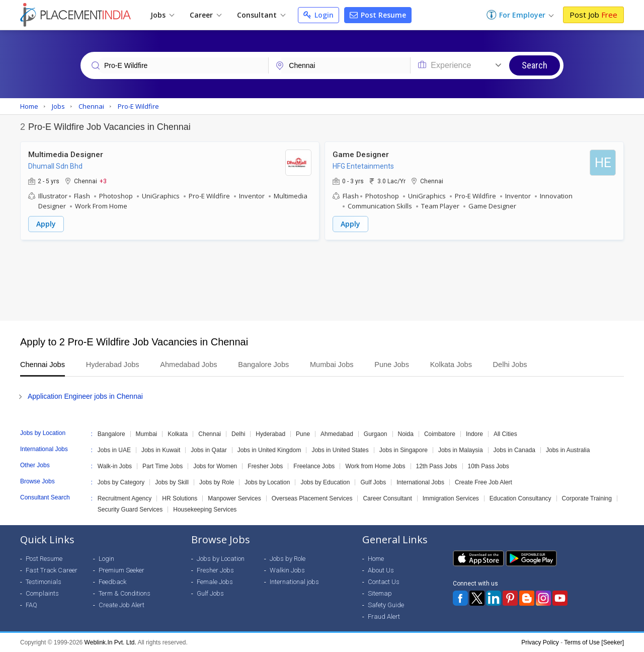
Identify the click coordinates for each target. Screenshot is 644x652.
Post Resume (378, 15)
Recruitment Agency (125, 498)
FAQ (31, 605)
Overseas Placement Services (312, 498)
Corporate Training (587, 498)
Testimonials (44, 582)
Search (535, 65)
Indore (474, 434)
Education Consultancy (520, 498)
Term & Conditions (125, 593)
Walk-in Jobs (115, 466)
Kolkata (178, 434)
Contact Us (384, 582)
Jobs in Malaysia (461, 450)
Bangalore (111, 434)
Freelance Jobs (314, 466)
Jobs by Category (121, 482)
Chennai (210, 434)
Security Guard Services (130, 510)
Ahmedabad (337, 434)
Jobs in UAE (114, 450)
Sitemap (380, 593)
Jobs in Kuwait (161, 450)
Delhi (238, 434)
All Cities (505, 434)
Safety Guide (386, 605)
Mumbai (147, 434)
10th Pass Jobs (489, 466)
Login (318, 15)
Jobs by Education (325, 482)
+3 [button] (103, 181)
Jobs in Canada (514, 450)
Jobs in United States (340, 450)
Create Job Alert (122, 605)
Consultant (261, 15)
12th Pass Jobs (437, 466)
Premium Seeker (122, 570)
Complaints (42, 593)
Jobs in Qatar (209, 450)
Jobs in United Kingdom (269, 450)
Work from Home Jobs (375, 466)
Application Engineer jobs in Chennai (85, 396)
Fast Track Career (52, 570)
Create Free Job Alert (484, 482)
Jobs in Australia (568, 450)
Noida (406, 434)
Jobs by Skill (172, 482)
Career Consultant (387, 498)
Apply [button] (46, 224)
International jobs (294, 582)
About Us (381, 570)
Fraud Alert (384, 617)
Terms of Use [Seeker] (594, 642)
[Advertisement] (322, 280)
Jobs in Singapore (404, 450)
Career (206, 15)
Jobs (162, 15)
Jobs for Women (215, 466)
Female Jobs (215, 582)
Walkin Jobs (287, 570)
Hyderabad (270, 434)
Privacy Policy (540, 642)
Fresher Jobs (265, 466)
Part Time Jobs (163, 466)
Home (376, 559)
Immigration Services (451, 498)
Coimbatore (440, 434)
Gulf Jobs (373, 482)
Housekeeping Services (205, 510)
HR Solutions (180, 498)
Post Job (593, 15)
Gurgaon (376, 434)
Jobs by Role (217, 482)
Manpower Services (234, 498)
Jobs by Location (267, 482)
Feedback (112, 582)
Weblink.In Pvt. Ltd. (110, 642)
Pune (303, 434)
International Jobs (420, 482)
